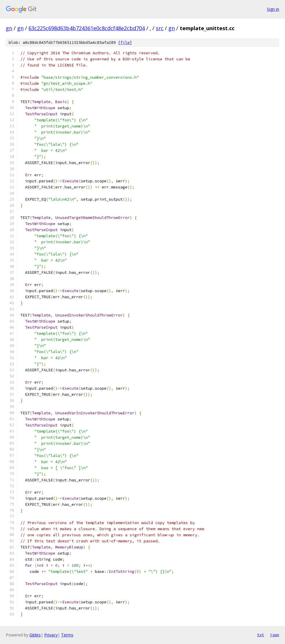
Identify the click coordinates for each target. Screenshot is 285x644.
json (275, 635)
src (160, 28)
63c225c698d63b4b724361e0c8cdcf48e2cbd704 (87, 28)
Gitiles (35, 635)
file (125, 43)
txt (261, 635)
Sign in (273, 9)
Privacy (51, 635)
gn (9, 28)
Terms (67, 635)
